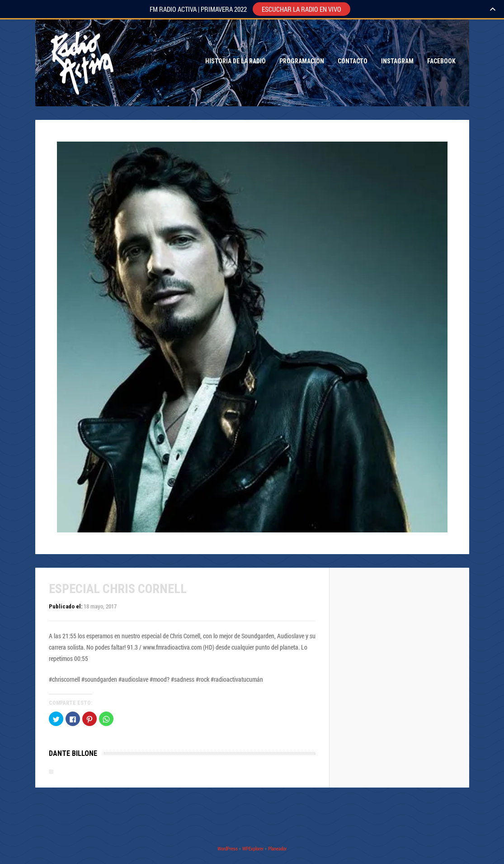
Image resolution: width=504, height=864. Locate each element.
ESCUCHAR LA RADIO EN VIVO (301, 9)
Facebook (441, 61)
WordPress (228, 848)
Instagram (397, 61)
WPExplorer (253, 848)
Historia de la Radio (236, 61)
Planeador (277, 848)
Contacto (353, 61)
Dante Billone (73, 753)
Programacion (302, 61)
